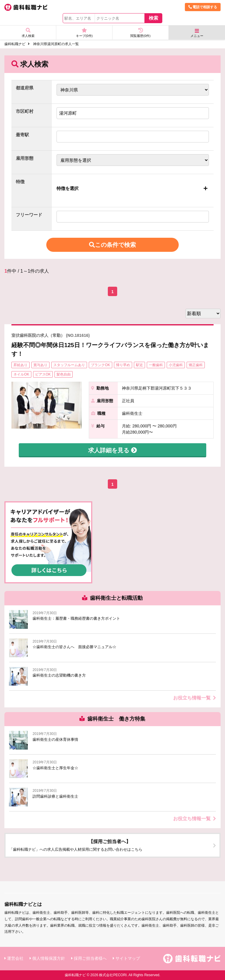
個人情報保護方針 (49, 958)
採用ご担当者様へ (90, 958)
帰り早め (123, 365)
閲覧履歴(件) (140, 33)
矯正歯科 (196, 365)
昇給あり (21, 365)
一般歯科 (156, 365)
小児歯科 (176, 365)
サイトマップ (128, 958)
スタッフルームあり (69, 365)
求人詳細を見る (112, 450)
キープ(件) (84, 33)
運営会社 (15, 958)
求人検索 (28, 33)
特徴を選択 (68, 188)
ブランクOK (100, 365)
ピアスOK (43, 374)
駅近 (139, 365)
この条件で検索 (112, 245)
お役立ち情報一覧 (195, 698)
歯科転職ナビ (15, 44)
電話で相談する (203, 7)
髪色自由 (64, 374)
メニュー (197, 33)
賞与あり (40, 365)
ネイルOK (21, 374)
